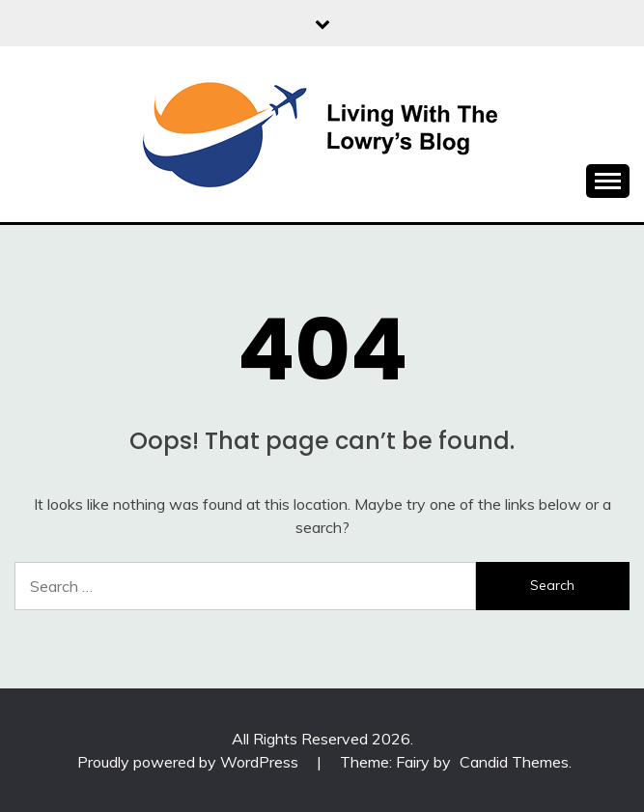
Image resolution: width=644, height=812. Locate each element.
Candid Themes (514, 762)
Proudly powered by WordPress (190, 762)
